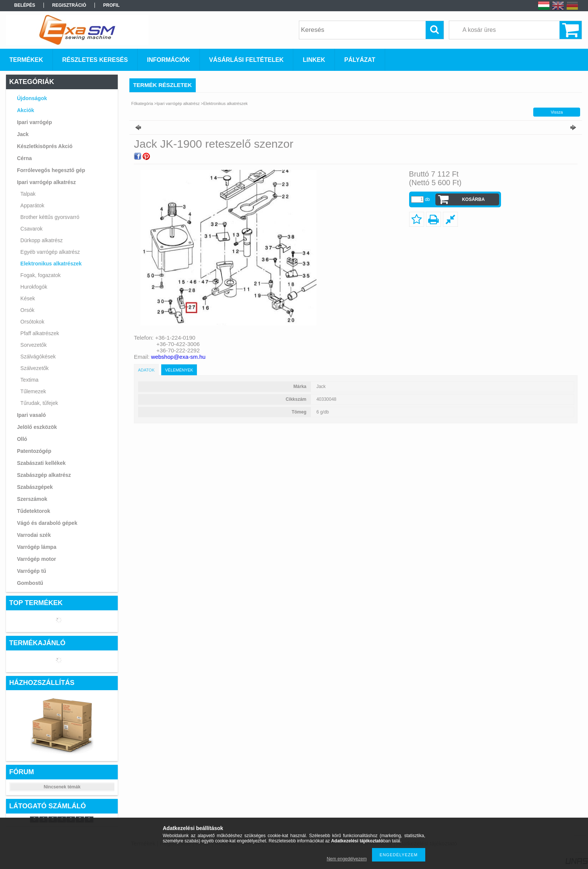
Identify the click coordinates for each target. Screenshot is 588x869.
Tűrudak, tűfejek (39, 403)
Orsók (27, 310)
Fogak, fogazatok (40, 275)
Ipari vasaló (31, 415)
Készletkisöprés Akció (45, 146)
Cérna (24, 158)
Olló (22, 439)
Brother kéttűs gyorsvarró (50, 217)
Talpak (28, 194)
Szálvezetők (34, 368)
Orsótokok (32, 322)
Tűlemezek (33, 391)
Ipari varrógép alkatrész (46, 182)
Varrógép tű (31, 571)
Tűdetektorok (34, 511)
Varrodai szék (34, 535)
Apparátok (32, 205)
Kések (28, 298)
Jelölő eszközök (37, 427)
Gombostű (30, 583)
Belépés (25, 5)
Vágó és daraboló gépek (47, 523)
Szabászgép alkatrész (44, 475)
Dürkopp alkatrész (41, 240)
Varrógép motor (36, 559)
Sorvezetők (33, 345)
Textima (29, 380)
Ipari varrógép (34, 122)
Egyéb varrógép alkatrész (50, 252)
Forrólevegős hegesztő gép (51, 170)
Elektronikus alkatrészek (51, 264)
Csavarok (31, 229)
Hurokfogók (34, 287)
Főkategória (142, 103)
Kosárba (473, 199)
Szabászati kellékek (41, 463)
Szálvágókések (38, 357)
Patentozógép (34, 451)
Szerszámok (32, 499)
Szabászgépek (35, 487)
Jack (23, 134)
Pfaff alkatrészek (40, 333)
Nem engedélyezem (347, 859)
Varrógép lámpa (37, 547)
